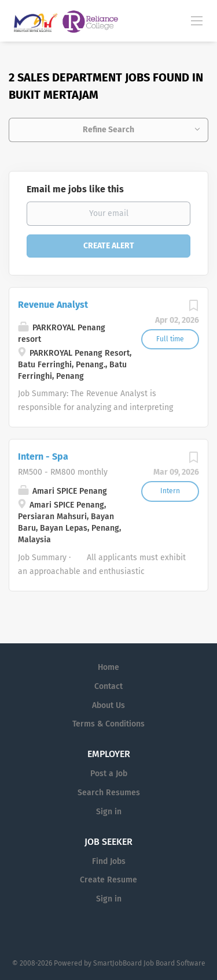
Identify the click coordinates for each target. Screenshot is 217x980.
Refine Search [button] (108, 130)
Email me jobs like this (75, 189)
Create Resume (108, 880)
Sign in (109, 812)
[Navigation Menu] (197, 20)
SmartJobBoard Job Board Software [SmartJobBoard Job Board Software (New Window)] (149, 963)
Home (108, 667)
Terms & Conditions (108, 724)
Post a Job (109, 774)
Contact (108, 686)
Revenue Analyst (53, 305)
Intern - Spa (43, 457)
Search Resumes (109, 793)
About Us (108, 705)
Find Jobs (109, 861)
